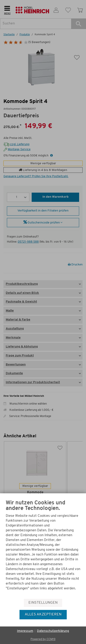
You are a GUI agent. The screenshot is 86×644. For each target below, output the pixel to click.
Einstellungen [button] (43, 603)
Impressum (25, 631)
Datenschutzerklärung (53, 631)
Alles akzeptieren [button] (43, 615)
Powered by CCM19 (43, 639)
